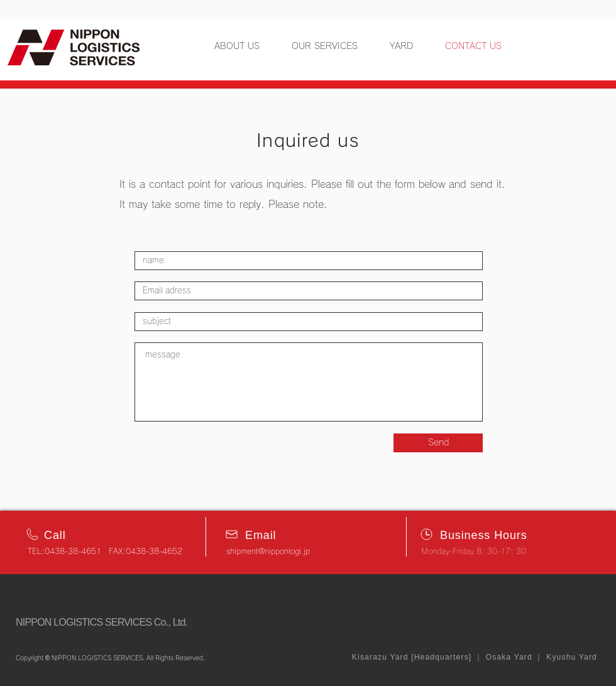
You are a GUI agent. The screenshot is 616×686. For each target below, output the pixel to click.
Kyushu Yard (570, 657)
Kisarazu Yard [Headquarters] (412, 657)
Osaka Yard (509, 657)
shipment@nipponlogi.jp (268, 551)
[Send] (438, 443)
